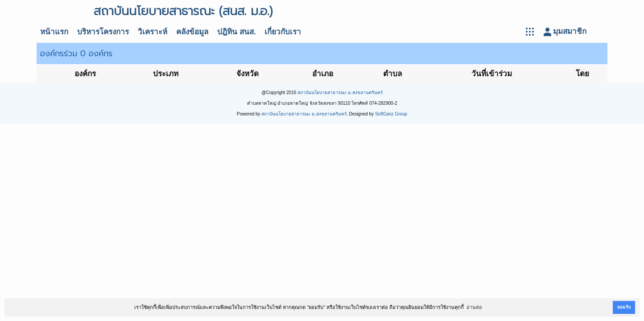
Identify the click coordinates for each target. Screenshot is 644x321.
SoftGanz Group (391, 114)
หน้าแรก (54, 32)
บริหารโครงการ (103, 32)
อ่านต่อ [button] (474, 307)
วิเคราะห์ (153, 32)
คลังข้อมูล (192, 32)
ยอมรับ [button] (624, 307)
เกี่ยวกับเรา (283, 32)
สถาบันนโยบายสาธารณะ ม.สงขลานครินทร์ (340, 93)
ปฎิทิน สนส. (236, 32)
